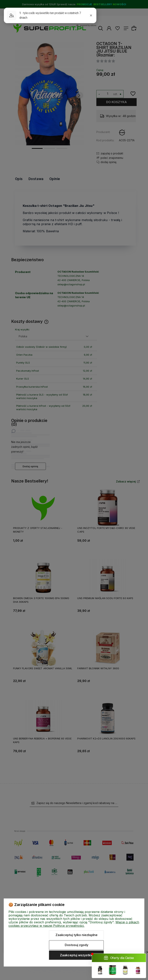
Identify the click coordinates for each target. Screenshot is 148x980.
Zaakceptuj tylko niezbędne (77, 935)
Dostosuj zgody (77, 945)
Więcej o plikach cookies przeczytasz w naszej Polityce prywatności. (74, 924)
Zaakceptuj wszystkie (77, 955)
